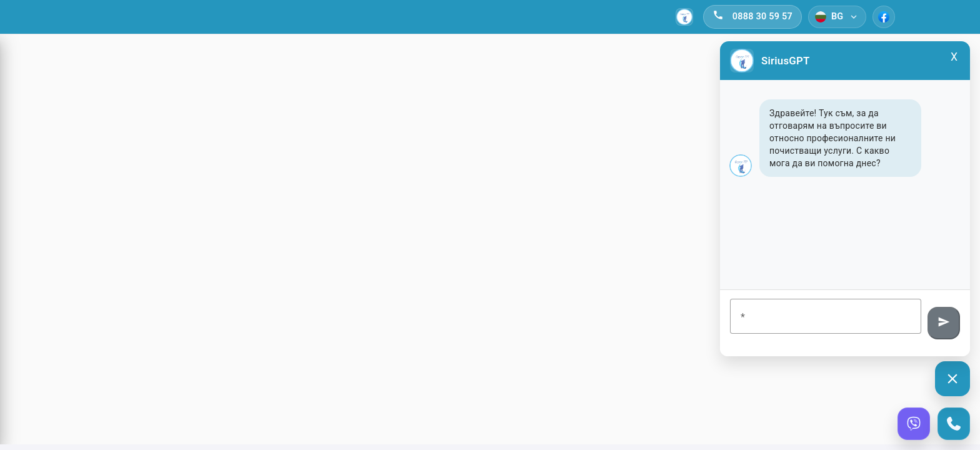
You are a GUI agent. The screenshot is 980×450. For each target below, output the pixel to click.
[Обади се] (752, 17)
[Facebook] (884, 17)
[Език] (837, 17)
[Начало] (684, 17)
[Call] (954, 424)
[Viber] (914, 424)
